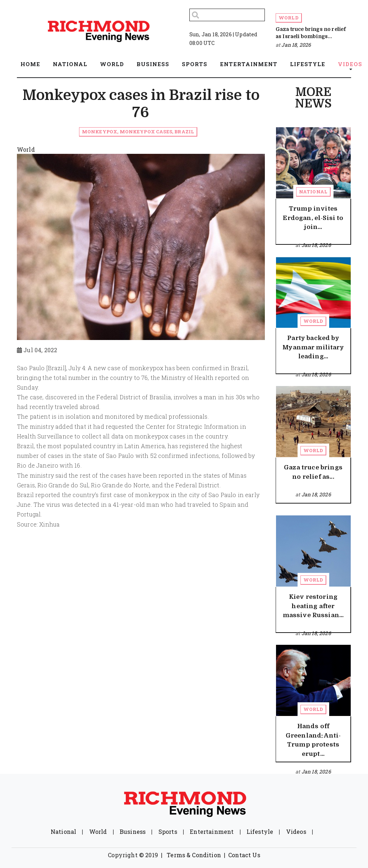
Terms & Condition (194, 855)
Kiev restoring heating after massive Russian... (313, 606)
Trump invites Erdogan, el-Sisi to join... (313, 218)
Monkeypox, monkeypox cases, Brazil (138, 132)
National (313, 192)
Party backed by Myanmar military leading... (313, 347)
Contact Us (244, 855)
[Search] (227, 15)
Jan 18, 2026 (296, 45)
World (289, 18)
